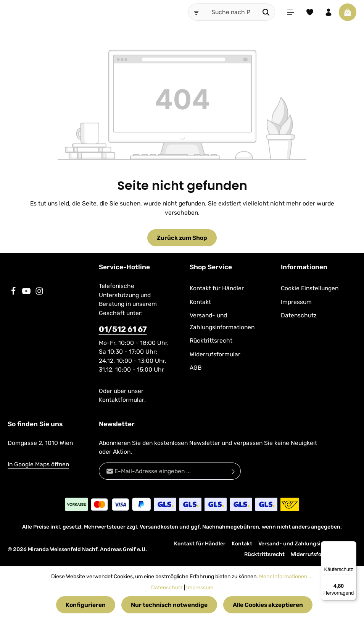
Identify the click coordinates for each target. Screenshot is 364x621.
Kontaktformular (122, 400)
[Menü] (290, 12)
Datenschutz (299, 315)
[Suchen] (266, 12)
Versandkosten (159, 527)
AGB (196, 368)
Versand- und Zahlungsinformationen (222, 321)
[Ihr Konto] (329, 12)
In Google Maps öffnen (38, 464)
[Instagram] (39, 293)
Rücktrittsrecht (211, 340)
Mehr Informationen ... (286, 577)
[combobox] (230, 12)
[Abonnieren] (233, 471)
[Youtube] (27, 293)
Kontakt (200, 302)
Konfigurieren (86, 605)
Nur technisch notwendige (169, 605)
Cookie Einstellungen (310, 288)
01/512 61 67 (123, 329)
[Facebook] (14, 293)
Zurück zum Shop (182, 238)
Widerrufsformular (215, 354)
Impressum (296, 302)
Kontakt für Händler (217, 288)
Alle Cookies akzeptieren (268, 605)
